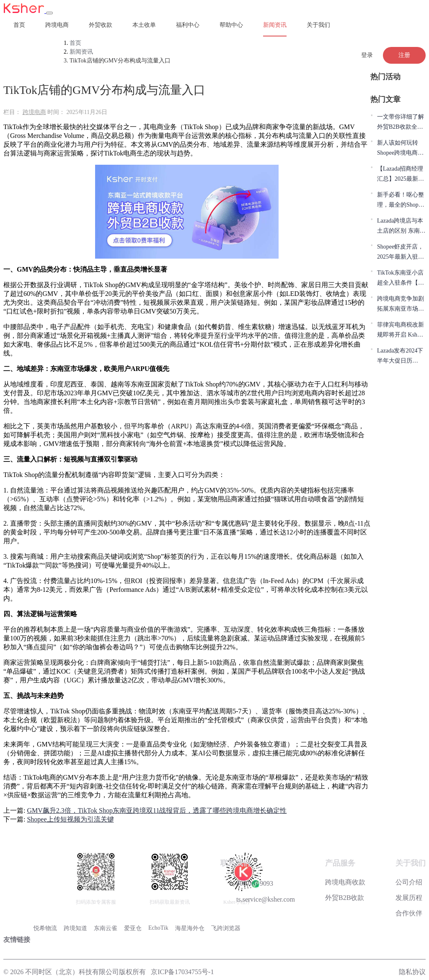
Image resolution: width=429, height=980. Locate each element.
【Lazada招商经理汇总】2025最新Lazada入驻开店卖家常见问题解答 (400, 175)
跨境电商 (57, 25)
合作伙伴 (409, 913)
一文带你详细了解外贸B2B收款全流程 (401, 123)
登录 (367, 55)
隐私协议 (412, 972)
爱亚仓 (133, 928)
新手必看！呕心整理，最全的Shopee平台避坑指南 (401, 201)
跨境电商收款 (345, 882)
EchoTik (158, 928)
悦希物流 (45, 928)
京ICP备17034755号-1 (182, 972)
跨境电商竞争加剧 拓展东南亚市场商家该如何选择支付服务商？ (401, 305)
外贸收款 (101, 25)
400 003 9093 (247, 883)
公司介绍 (409, 882)
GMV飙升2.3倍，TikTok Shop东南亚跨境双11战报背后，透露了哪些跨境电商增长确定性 (157, 810)
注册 (404, 55)
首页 (19, 25)
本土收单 (144, 25)
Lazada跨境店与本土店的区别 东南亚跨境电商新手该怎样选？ (401, 227)
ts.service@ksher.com (258, 898)
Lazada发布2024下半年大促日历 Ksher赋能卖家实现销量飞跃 (400, 357)
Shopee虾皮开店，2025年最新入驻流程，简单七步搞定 (401, 253)
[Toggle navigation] (49, 13)
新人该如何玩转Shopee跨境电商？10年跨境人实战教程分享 (401, 149)
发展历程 (409, 898)
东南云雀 (106, 928)
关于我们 (318, 25)
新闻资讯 (275, 25)
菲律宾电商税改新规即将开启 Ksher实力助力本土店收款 (401, 331)
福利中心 (188, 25)
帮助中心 (231, 25)
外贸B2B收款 (345, 898)
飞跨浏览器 (226, 928)
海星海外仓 (190, 928)
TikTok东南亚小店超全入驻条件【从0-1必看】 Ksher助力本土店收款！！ (401, 279)
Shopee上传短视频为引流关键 (70, 819)
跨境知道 (75, 928)
